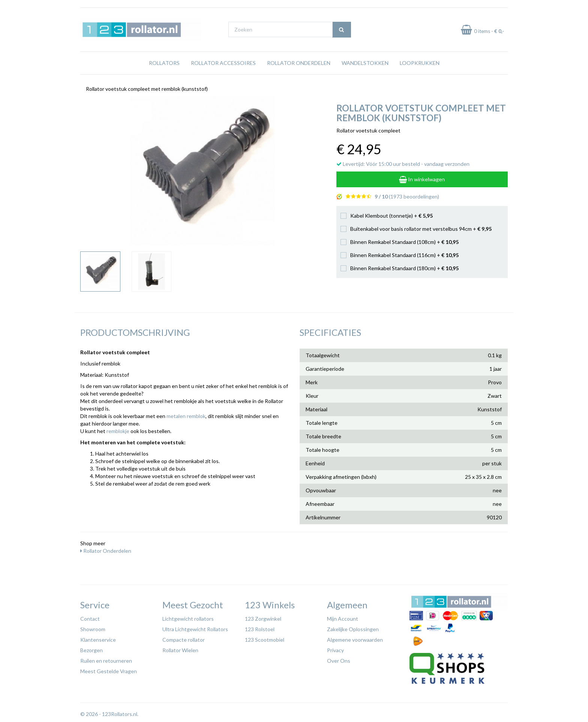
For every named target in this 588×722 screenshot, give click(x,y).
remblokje (118, 431)
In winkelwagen (422, 179)
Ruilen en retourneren (106, 661)
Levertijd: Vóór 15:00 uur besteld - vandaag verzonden (403, 164)
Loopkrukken (420, 63)
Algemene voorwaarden (355, 640)
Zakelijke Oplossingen (353, 629)
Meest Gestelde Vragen (109, 671)
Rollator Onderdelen (299, 63)
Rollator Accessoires (223, 63)
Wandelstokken (365, 63)
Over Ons (339, 661)
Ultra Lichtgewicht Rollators (195, 629)
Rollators (164, 63)
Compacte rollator (184, 640)
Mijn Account (343, 619)
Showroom (93, 629)
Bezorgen (91, 650)
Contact (90, 619)
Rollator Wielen (180, 650)
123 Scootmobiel (265, 640)
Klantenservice (98, 640)
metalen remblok (186, 416)
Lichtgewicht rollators (188, 619)
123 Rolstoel (260, 629)
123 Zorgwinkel (263, 619)
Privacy (335, 650)
